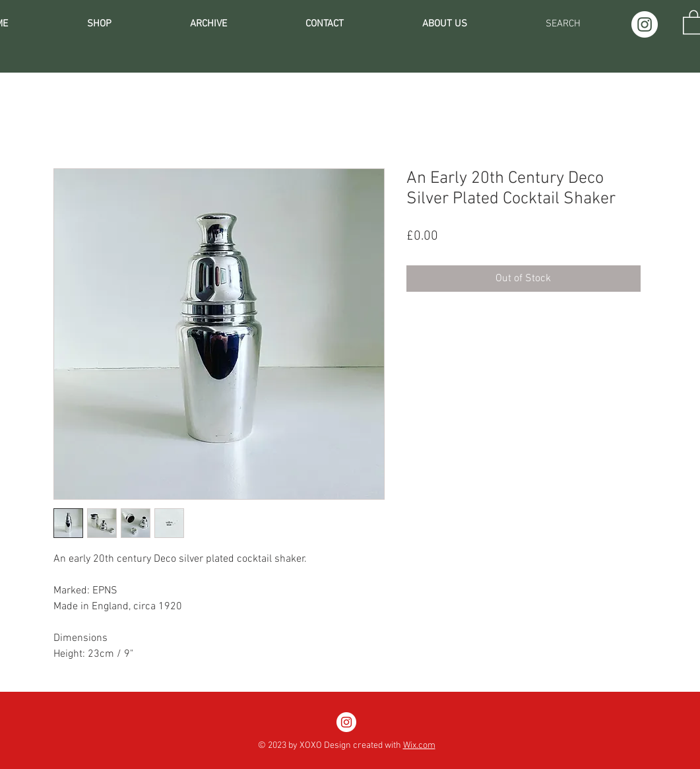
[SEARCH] (563, 24)
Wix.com (419, 746)
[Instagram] (645, 24)
